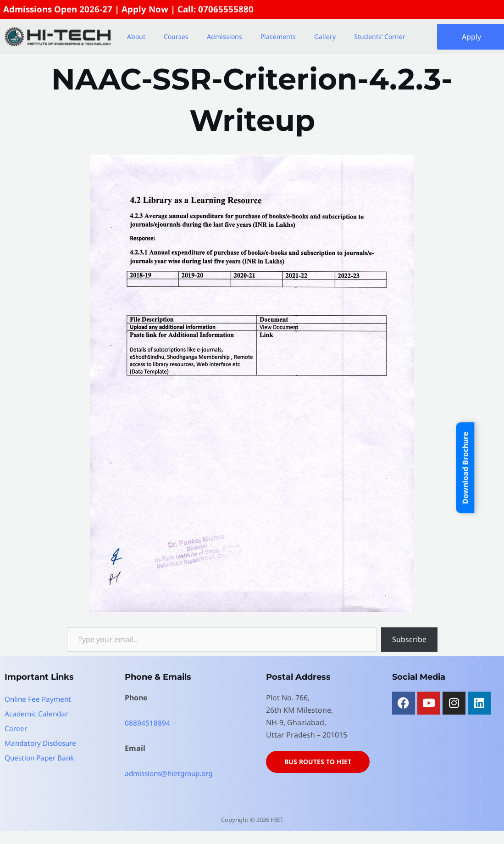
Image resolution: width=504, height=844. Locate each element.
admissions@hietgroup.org (172, 774)
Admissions (224, 37)
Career (16, 729)
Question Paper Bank (42, 758)
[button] (138, 37)
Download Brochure (465, 468)
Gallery (325, 37)
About (136, 37)
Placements (278, 37)
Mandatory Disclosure (43, 743)
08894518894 (147, 723)
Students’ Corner (380, 37)
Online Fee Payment (39, 699)
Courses (176, 37)
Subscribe (409, 640)
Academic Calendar (38, 714)
